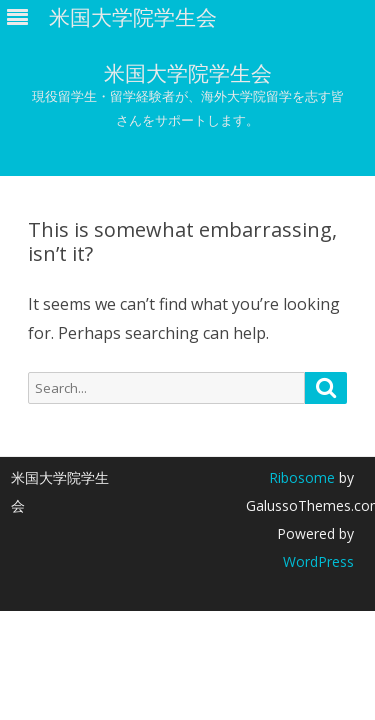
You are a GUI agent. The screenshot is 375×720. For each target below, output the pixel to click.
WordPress (318, 561)
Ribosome (302, 477)
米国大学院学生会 (188, 73)
